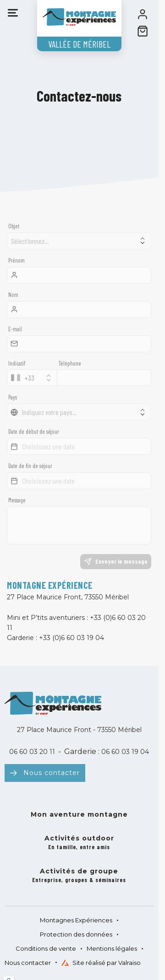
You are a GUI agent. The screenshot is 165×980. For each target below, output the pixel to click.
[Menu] (13, 13)
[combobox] (32, 378)
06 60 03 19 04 (124, 752)
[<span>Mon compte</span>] (143, 14)
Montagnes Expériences (76, 920)
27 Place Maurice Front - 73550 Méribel (79, 730)
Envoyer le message (116, 561)
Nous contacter (52, 773)
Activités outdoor (79, 843)
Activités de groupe (79, 876)
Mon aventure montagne (79, 814)
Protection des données (76, 934)
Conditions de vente (46, 948)
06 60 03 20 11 (32, 752)
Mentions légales (112, 948)
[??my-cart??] (143, 31)
